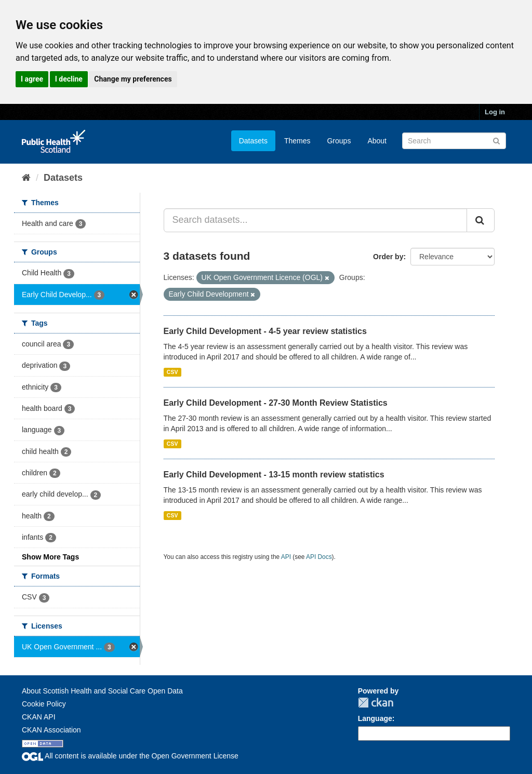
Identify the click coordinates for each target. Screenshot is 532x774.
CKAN (376, 703)
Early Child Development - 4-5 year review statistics (265, 331)
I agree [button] (32, 79)
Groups (339, 141)
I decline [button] (69, 79)
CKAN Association (51, 730)
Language (375, 718)
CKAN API (39, 717)
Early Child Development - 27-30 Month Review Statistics (276, 403)
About (377, 141)
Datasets (253, 141)
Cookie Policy (44, 704)
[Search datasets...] (316, 220)
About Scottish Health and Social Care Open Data (102, 691)
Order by (388, 257)
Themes (297, 141)
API (286, 557)
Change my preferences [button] (133, 79)
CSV (172, 372)
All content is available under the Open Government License (130, 756)
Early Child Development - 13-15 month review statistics (274, 475)
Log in (495, 112)
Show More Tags (50, 557)
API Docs (319, 557)
